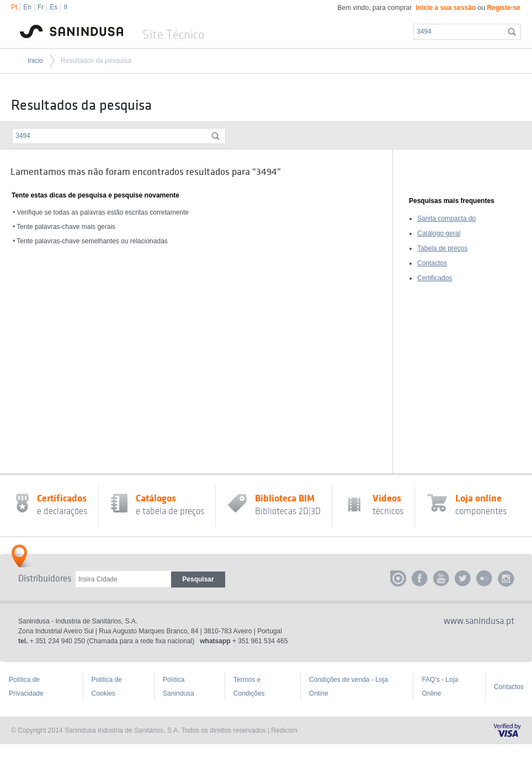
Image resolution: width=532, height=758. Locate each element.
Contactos (432, 263)
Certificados (435, 278)
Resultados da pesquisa (96, 61)
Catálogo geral (439, 233)
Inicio (35, 61)
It (65, 7)
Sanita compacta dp (446, 218)
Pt (14, 7)
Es (54, 7)
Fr (41, 7)
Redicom (284, 730)
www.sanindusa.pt (479, 621)
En (27, 7)
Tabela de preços (442, 248)
